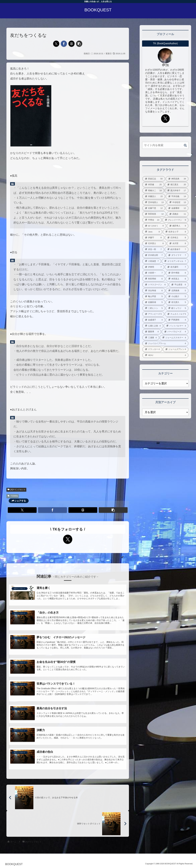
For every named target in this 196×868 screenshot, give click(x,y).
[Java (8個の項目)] (152, 232)
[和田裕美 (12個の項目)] (154, 214)
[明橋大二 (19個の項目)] (153, 191)
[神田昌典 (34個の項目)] (177, 179)
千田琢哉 (13, 496)
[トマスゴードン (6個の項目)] (155, 285)
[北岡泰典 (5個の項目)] (177, 291)
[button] (79, 44)
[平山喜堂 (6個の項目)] (179, 285)
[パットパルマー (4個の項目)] (176, 326)
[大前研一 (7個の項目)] (154, 273)
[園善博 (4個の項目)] (152, 332)
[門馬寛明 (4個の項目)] (177, 320)
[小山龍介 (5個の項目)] (177, 296)
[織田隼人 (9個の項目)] (178, 226)
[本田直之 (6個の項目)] (177, 279)
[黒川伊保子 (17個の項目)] (177, 191)
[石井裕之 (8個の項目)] (177, 238)
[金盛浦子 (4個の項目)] (154, 320)
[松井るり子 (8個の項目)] (176, 232)
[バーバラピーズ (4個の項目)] (175, 332)
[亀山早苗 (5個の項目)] (154, 296)
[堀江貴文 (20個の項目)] (177, 185)
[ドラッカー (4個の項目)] (152, 349)
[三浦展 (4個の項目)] (151, 338)
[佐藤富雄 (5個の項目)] (154, 302)
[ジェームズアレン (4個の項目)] (176, 349)
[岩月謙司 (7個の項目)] (177, 267)
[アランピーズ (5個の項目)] (153, 314)
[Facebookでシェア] (64, 44)
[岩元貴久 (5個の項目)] (177, 302)
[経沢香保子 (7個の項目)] (177, 249)
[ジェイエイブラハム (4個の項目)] (165, 343)
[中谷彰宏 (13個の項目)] (178, 202)
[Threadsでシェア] (72, 44)
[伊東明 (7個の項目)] (153, 267)
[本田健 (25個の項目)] (153, 185)
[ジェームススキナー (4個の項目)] (174, 338)
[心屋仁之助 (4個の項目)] (153, 326)
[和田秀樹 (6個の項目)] (154, 279)
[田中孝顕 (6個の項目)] (177, 273)
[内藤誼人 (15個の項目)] (154, 196)
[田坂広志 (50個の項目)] (154, 179)
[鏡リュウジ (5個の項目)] (177, 308)
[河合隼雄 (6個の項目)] (154, 291)
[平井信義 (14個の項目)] (177, 196)
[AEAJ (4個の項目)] (165, 355)
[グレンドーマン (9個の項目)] (175, 220)
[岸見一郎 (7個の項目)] (153, 249)
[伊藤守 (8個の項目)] (153, 238)
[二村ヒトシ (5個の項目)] (154, 308)
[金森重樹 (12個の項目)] (177, 208)
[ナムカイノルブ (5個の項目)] (177, 314)
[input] (165, 145)
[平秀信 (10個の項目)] (152, 220)
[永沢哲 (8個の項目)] (178, 243)
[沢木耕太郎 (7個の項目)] (154, 255)
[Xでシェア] (56, 44)
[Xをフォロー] (68, 539)
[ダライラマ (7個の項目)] (177, 255)
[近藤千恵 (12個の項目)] (154, 208)
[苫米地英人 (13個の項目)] (154, 202)
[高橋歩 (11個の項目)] (178, 214)
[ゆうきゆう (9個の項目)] (154, 226)
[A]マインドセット (16, 490)
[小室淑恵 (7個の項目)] (152, 261)
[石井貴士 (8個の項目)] (154, 243)
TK (167, 65)
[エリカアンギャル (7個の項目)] (175, 261)
